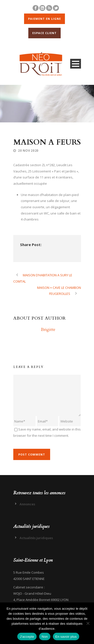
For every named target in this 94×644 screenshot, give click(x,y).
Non (45, 637)
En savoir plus (66, 637)
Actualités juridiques (36, 538)
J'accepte (27, 637)
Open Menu (76, 64)
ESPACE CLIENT (44, 33)
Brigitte (48, 330)
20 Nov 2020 (28, 151)
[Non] (88, 623)
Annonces (27, 504)
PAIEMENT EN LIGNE (44, 19)
